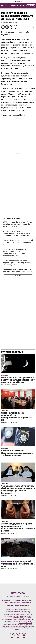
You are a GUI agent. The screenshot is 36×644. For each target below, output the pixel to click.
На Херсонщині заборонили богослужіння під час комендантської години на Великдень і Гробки (14, 252)
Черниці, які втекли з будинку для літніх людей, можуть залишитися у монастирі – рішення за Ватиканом (18, 490)
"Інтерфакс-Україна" (25, 623)
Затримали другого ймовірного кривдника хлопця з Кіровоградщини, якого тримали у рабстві (18, 527)
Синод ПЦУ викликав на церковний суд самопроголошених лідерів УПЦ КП (18, 242)
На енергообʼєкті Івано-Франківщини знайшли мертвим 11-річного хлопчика (17, 453)
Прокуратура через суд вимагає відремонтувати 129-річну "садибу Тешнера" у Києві (17, 262)
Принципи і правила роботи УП (18, 605)
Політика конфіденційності (24, 600)
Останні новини (11, 218)
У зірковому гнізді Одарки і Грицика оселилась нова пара (18, 564)
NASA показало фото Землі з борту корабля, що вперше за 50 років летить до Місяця (17, 224)
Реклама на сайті (8, 600)
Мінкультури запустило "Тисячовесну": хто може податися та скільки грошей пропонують (17, 233)
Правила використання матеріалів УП (18, 603)
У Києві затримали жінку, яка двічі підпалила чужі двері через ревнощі (18, 271)
